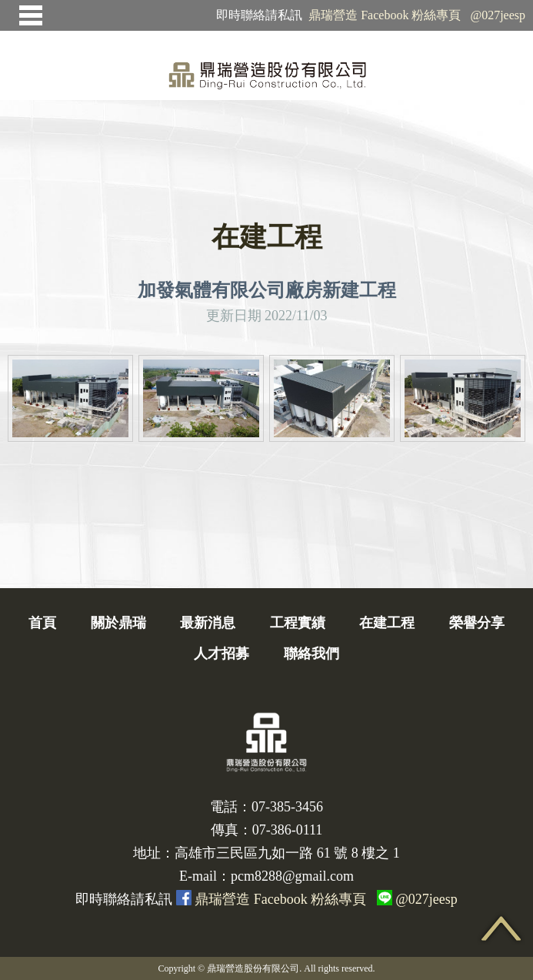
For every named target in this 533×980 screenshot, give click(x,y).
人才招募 (222, 654)
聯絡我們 (311, 654)
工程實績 (298, 623)
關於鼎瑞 (118, 623)
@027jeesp (498, 15)
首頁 (42, 623)
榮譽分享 (477, 623)
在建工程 (387, 623)
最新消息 (208, 623)
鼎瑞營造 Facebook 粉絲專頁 (385, 15)
